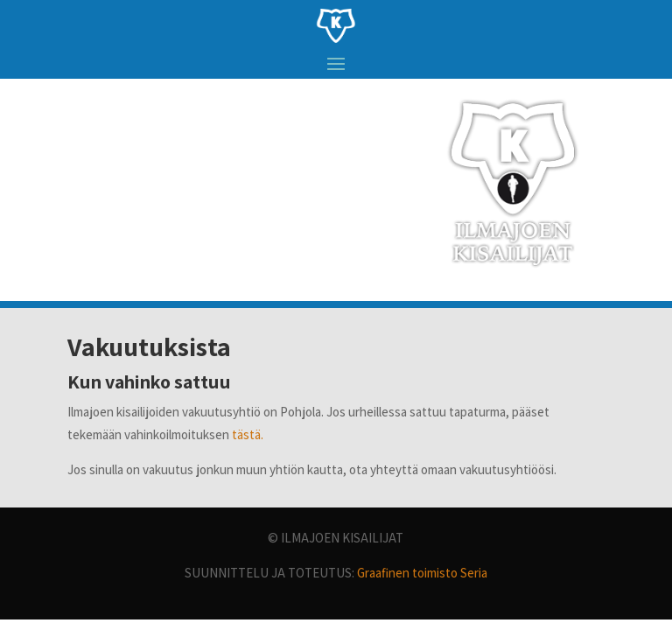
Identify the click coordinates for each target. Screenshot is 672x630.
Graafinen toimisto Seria (422, 573)
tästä (246, 434)
